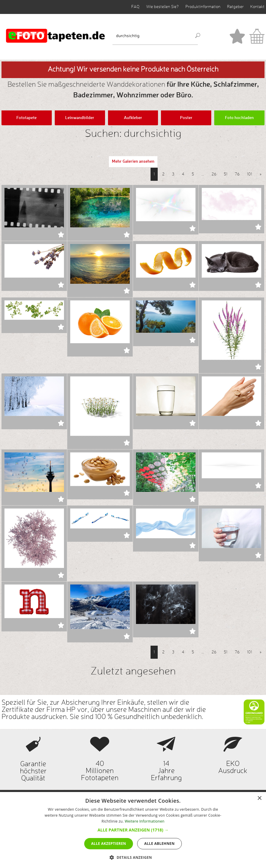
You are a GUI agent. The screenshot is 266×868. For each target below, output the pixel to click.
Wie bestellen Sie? (162, 7)
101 (249, 174)
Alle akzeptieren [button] (109, 844)
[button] (133, 830)
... (203, 174)
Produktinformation (203, 7)
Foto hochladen (239, 118)
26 (214, 174)
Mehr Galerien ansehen (133, 161)
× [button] (259, 798)
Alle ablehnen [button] (159, 844)
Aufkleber (133, 118)
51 (226, 174)
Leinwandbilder (80, 118)
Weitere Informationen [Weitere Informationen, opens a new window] (145, 821)
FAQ (135, 7)
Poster (186, 118)
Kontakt (257, 7)
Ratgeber (235, 7)
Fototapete (26, 118)
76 (237, 174)
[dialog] (133, 830)
